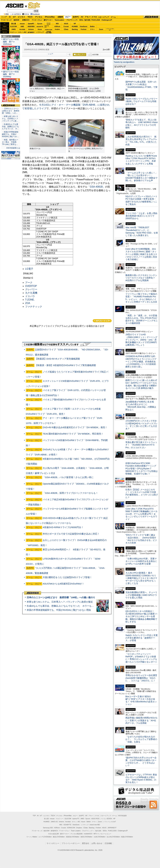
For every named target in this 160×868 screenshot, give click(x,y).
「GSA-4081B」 (96, 187)
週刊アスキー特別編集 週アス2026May (11, 74)
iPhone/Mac (50, 17)
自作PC (76, 17)
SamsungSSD (47, 26)
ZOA (28, 303)
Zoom (101, 29)
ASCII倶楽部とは (13, 148)
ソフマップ (40, 32)
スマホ (94, 17)
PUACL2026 (96, 20)
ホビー (68, 17)
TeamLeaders (59, 20)
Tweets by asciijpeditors (124, 62)
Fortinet (84, 29)
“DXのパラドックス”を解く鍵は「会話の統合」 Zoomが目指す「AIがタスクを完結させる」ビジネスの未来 (141, 539)
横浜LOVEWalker (59, 837)
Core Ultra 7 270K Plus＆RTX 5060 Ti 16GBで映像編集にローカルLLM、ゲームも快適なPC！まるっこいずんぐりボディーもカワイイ (141, 514)
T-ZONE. (30, 300)
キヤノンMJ (22, 32)
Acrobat (22, 29)
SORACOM (71, 828)
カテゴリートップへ (102, 321)
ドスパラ (30, 296)
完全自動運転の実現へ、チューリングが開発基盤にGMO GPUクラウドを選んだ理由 (141, 595)
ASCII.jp (14, 6)
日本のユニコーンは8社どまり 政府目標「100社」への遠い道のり (61, 597)
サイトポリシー (53, 843)
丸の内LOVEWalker (113, 837)
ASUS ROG (31, 27)
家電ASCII (26, 20)
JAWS (13, 29)
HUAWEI (75, 27)
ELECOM (14, 27)
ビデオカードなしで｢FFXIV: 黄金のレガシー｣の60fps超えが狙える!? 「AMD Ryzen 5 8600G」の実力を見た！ (141, 779)
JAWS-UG (54, 822)
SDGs (81, 20)
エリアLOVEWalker (45, 837)
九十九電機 (31, 293)
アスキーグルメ (37, 20)
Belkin (92, 27)
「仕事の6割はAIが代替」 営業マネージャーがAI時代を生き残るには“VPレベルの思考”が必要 (141, 561)
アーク (29, 283)
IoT (14, 17)
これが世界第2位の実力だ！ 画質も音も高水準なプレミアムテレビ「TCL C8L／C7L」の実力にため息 (141, 141)
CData (66, 29)
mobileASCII (88, 834)
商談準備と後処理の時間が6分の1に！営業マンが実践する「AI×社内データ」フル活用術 (141, 720)
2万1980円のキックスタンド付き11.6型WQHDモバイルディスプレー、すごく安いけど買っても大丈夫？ (141, 425)
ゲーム (113, 17)
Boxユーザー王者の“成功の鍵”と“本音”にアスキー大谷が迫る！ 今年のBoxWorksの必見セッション (141, 700)
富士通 (14, 24)
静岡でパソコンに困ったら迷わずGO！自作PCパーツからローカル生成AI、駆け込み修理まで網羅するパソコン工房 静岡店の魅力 (141, 384)
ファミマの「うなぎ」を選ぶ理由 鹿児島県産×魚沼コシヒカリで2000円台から (142, 216)
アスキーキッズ (6, 20)
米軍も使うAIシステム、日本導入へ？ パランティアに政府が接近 (60, 602)
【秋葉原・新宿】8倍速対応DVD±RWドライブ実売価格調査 (66, 365)
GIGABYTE (40, 27)
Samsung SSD (48, 828)
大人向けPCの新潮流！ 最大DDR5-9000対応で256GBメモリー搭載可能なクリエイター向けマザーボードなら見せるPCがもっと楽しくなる (141, 578)
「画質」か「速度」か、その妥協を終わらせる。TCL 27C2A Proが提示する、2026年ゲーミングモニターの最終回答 (142, 319)
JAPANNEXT (31, 32)
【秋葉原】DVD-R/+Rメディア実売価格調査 (58, 359)
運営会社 (86, 843)
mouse (22, 24)
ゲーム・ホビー (34, 6)
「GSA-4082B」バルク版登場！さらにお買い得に (68, 477)
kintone (31, 29)
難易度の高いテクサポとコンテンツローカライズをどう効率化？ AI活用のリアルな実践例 (142, 278)
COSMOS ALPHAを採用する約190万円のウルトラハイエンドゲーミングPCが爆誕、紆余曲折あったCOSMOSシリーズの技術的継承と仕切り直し (141, 361)
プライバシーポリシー (71, 843)
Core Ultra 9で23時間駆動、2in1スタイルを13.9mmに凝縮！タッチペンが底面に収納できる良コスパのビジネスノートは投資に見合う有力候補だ (141, 254)
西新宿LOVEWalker (73, 837)
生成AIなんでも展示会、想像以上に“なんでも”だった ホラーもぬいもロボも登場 (68, 606)
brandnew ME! (49, 32)
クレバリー (31, 289)
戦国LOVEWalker (127, 837)
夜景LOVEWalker (86, 837)
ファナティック (34, 307)
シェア (50, 54)
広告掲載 (108, 843)
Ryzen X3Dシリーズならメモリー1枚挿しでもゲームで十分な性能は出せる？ (141, 101)
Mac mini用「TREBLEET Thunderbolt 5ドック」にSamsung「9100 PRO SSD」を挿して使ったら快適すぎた (142, 231)
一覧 (69, 55)
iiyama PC (76, 819)
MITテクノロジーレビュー (102, 834)
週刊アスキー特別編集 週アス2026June (11, 42)
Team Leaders (76, 831)
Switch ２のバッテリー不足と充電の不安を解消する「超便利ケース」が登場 (142, 638)
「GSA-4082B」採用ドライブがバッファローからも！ (70, 493)
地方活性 (87, 20)
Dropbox (57, 29)
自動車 (60, 17)
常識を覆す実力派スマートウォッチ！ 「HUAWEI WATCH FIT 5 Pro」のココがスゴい (141, 445)
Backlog (75, 29)
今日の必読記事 (53, 834)
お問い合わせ (97, 843)
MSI (57, 24)
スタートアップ (103, 17)
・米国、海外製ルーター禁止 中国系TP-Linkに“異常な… (10, 142)
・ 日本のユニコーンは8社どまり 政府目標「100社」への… (11, 111)
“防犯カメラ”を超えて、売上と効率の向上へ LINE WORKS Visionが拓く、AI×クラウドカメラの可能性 (142, 124)
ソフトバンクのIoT (110, 29)
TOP (34, 816)
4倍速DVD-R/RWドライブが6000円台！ (63, 527)
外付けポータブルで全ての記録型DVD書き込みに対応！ (71, 534)
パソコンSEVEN (49, 24)
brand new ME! (95, 825)
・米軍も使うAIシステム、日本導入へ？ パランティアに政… (10, 119)
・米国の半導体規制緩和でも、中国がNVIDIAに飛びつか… (10, 134)
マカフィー (14, 32)
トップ (4, 17)
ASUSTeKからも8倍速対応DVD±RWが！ (63, 584)
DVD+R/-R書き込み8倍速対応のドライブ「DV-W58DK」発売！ (75, 427)
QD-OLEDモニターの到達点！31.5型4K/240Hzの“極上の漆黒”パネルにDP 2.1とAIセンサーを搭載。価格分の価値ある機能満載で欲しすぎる (141, 616)
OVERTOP (31, 286)
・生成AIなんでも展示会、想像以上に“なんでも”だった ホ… (10, 127)
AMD (22, 27)
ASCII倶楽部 (152, 17)
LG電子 (29, 269)
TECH (30, 17)
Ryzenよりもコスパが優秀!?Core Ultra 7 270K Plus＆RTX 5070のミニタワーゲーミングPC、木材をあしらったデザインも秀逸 (141, 160)
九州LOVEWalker (100, 837)
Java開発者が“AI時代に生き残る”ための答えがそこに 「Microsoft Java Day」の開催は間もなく (141, 406)
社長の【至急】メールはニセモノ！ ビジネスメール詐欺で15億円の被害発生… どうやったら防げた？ (142, 493)
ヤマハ (92, 29)
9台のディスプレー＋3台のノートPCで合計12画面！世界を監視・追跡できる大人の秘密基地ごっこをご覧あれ (141, 200)
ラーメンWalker (32, 837)
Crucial (66, 27)
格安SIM (16, 20)
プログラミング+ (72, 20)
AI (10, 17)
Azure (40, 29)
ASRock (57, 27)
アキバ (88, 17)
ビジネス (21, 17)
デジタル (39, 17)
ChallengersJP (107, 20)
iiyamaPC (31, 24)
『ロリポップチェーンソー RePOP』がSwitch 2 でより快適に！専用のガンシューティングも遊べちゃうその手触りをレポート (141, 658)
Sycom (40, 24)
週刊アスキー (48, 20)
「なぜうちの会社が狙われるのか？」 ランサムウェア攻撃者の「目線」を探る (141, 739)
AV (82, 17)
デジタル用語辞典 (77, 834)
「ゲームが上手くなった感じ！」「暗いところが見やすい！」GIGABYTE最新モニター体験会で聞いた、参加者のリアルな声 (141, 177)
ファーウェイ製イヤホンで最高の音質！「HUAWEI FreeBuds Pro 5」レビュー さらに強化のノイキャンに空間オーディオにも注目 (141, 298)
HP (75, 24)
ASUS (66, 24)
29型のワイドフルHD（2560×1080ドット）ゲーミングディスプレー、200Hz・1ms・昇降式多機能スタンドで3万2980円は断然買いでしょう (141, 340)
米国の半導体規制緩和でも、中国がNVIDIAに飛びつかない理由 (59, 610)
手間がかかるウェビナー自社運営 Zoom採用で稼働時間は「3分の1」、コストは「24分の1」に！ (142, 678)
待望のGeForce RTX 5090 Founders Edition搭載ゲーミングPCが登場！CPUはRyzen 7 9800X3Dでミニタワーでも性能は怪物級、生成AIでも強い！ (142, 468)
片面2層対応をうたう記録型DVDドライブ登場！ (67, 577)
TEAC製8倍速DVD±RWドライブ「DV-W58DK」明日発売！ (73, 434)
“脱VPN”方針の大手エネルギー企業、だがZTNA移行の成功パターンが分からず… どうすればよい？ (141, 762)
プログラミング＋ (88, 831)
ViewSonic (84, 27)
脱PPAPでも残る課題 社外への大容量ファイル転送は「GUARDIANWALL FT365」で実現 (141, 86)
